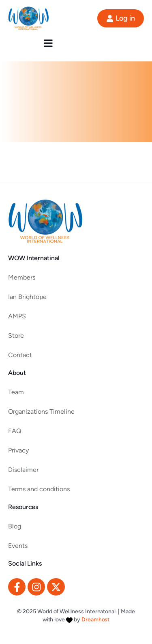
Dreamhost (96, 620)
